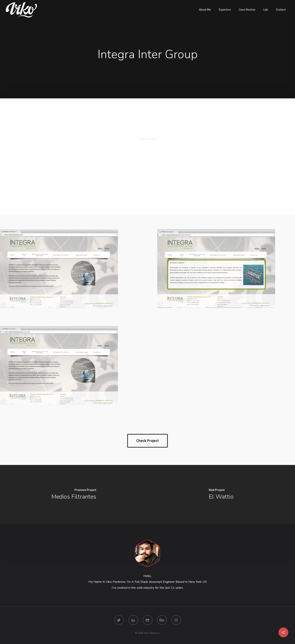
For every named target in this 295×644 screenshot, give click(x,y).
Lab (266, 10)
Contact (281, 10)
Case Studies (247, 10)
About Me (205, 10)
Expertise (225, 10)
